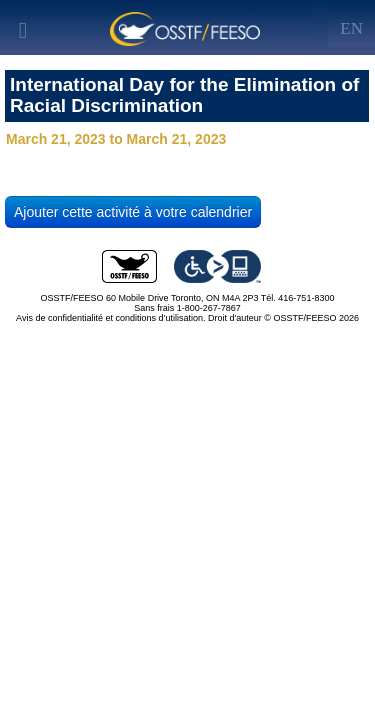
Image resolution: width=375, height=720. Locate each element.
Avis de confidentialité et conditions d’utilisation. (110, 318)
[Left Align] (351, 25)
